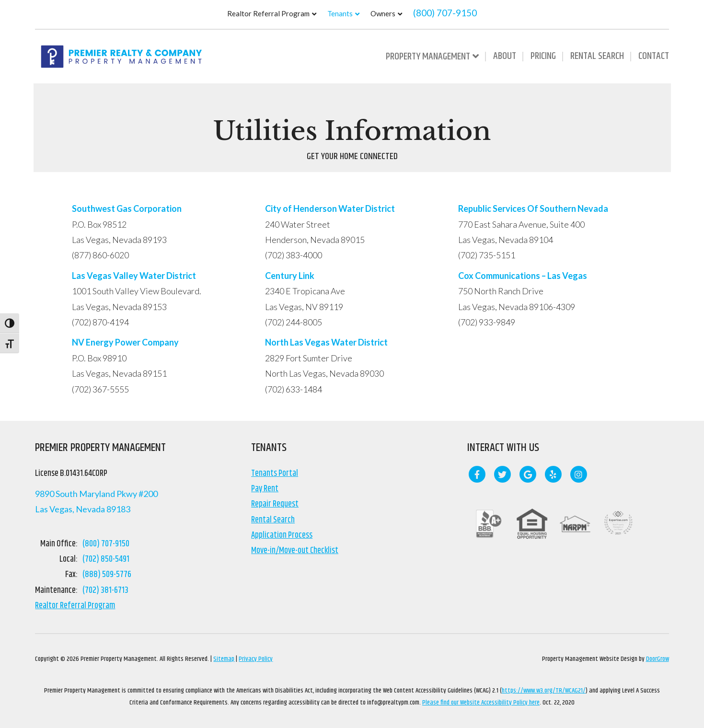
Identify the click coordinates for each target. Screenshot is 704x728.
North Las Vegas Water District (326, 342)
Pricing (543, 56)
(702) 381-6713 (105, 590)
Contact (654, 56)
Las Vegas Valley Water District (135, 276)
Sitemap (224, 659)
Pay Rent (265, 489)
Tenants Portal (275, 474)
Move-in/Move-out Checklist (295, 551)
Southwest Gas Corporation (127, 208)
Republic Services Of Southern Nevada (533, 208)
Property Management (428, 57)
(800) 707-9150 (445, 13)
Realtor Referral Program (268, 13)
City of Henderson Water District (331, 208)
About (505, 56)
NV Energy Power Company (125, 342)
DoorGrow (658, 659)
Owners (383, 13)
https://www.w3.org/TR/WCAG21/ (544, 691)
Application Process (282, 535)
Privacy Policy (256, 659)
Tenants (340, 13)
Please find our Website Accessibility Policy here (481, 703)
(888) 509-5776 (107, 575)
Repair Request (275, 504)
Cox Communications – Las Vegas (523, 276)
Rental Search (597, 56)
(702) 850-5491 (106, 559)
